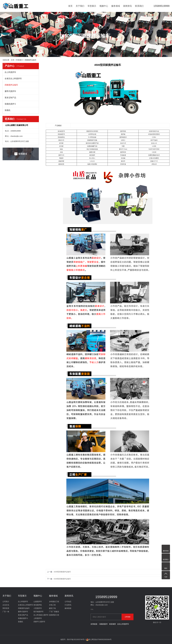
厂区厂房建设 (54, 612)
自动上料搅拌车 (123, 624)
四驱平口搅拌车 (39, 622)
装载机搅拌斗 (10, 104)
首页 (70, 6)
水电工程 (52, 605)
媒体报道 (68, 608)
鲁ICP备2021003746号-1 (76, 639)
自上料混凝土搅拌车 (41, 615)
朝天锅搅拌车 (39, 612)
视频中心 (104, 6)
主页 (13, 60)
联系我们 (139, 6)
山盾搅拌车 (38, 602)
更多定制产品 (10, 98)
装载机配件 (104, 624)
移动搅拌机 (38, 605)
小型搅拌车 (38, 608)
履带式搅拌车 (10, 91)
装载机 (8, 110)
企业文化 (6, 605)
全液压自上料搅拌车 (13, 79)
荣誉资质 (6, 608)
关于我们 (80, 6)
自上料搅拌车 (10, 72)
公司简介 (6, 602)
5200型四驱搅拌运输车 (62, 579)
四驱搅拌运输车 (31, 60)
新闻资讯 (128, 6)
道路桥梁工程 (54, 615)
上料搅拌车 (38, 618)
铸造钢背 (112, 624)
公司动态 (68, 602)
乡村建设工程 (54, 602)
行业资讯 (68, 605)
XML (92, 609)
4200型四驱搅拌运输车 (62, 572)
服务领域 (116, 6)
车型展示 (92, 6)
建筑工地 (52, 608)
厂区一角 (6, 612)
